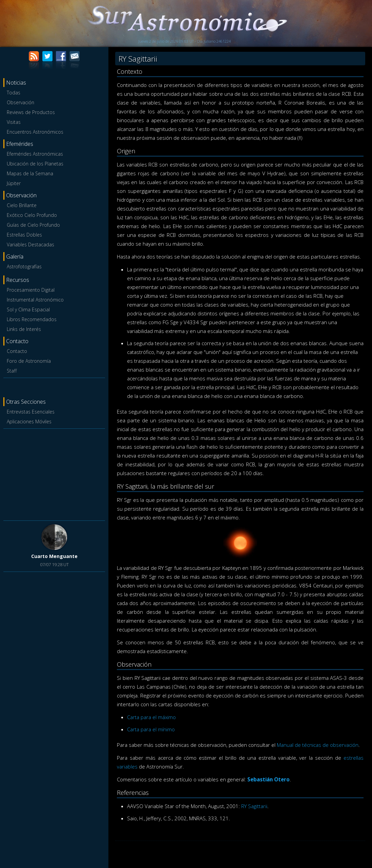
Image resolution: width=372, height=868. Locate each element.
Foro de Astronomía (29, 361)
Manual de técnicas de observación (318, 745)
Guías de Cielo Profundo (33, 225)
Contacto (17, 351)
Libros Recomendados (32, 319)
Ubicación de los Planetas (35, 164)
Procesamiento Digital (31, 290)
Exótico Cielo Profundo (32, 215)
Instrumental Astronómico (35, 300)
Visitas (14, 122)
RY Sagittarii (254, 806)
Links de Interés (24, 329)
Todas (14, 93)
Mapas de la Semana (30, 173)
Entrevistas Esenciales (31, 412)
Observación (20, 102)
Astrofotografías (24, 266)
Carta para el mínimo (151, 729)
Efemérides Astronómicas (35, 154)
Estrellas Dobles (24, 235)
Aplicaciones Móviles (29, 421)
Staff (12, 371)
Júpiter (14, 183)
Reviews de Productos (31, 112)
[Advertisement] (54, 473)
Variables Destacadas (30, 244)
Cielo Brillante (22, 205)
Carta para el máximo (151, 717)
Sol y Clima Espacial (28, 309)
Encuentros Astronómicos (35, 132)
